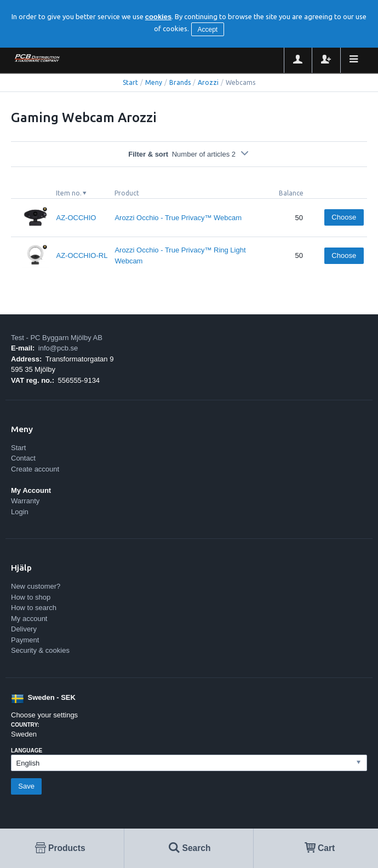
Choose (344, 217)
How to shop (31, 597)
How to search (34, 608)
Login (20, 512)
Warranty (25, 501)
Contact (23, 458)
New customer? (36, 586)
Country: (25, 725)
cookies (158, 17)
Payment (25, 640)
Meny (154, 82)
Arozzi (208, 82)
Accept (207, 30)
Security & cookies (40, 650)
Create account (35, 469)
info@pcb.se (58, 348)
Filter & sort (189, 154)
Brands (180, 82)
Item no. (69, 193)
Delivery (24, 629)
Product (127, 193)
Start (130, 82)
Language (27, 751)
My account (29, 619)
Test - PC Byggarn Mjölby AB (57, 338)
